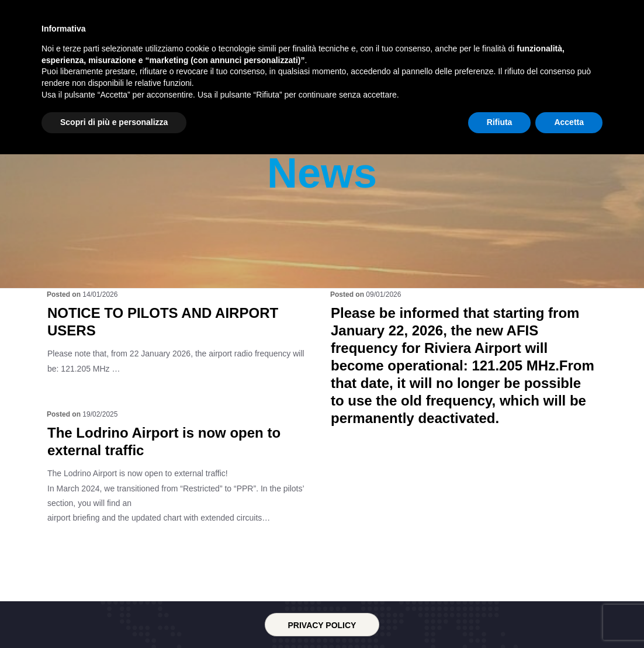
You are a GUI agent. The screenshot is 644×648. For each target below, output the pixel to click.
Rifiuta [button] (500, 616)
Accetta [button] (569, 616)
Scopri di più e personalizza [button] (114, 616)
